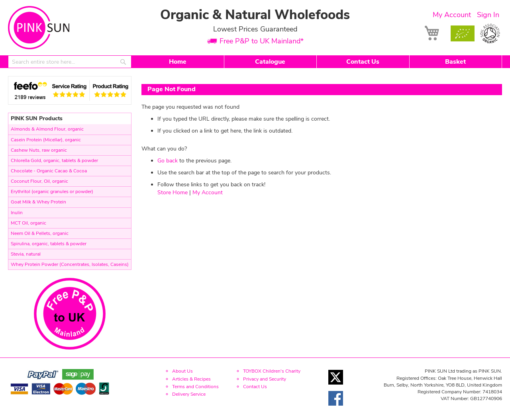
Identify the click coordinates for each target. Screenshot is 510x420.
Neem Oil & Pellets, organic (40, 233)
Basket (455, 62)
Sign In (488, 15)
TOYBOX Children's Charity (272, 371)
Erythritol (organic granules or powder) (52, 191)
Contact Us (363, 62)
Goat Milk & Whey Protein (38, 202)
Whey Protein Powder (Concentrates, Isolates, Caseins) (70, 264)
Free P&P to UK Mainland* (262, 41)
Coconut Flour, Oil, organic (39, 181)
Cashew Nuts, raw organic (39, 150)
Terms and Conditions (195, 387)
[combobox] (70, 62)
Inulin (17, 213)
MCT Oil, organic (28, 223)
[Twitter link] (336, 387)
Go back (168, 161)
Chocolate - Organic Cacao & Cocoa (49, 171)
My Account (452, 15)
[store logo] (39, 28)
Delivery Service (189, 394)
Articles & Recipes (191, 379)
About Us (182, 371)
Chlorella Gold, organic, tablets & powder (54, 160)
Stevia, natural (26, 254)
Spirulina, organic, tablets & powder (49, 244)
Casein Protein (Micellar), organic (46, 140)
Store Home (173, 192)
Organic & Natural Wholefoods (255, 15)
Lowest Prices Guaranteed (255, 29)
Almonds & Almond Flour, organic (47, 129)
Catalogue (270, 62)
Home (178, 62)
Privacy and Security (265, 379)
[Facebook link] (336, 408)
